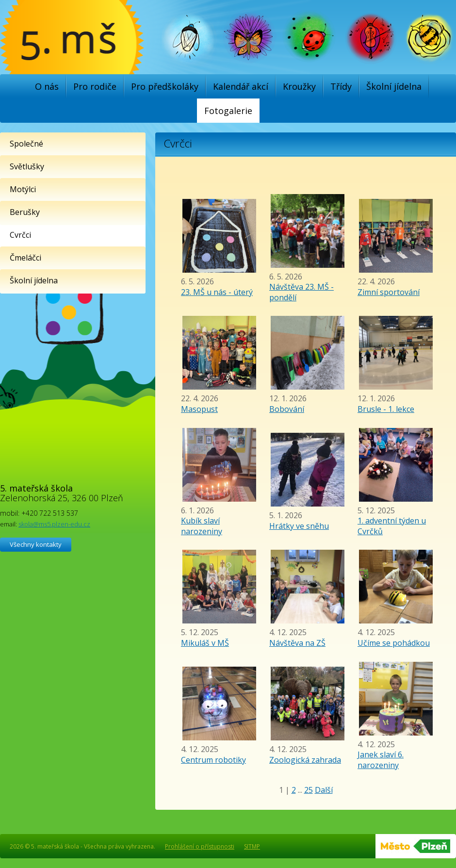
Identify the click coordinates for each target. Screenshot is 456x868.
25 (309, 790)
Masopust (199, 409)
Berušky (25, 212)
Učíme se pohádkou (394, 643)
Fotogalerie (228, 111)
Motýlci (23, 189)
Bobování (287, 409)
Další (324, 790)
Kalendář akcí (241, 86)
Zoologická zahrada (305, 760)
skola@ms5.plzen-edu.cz (54, 524)
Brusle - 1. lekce (386, 409)
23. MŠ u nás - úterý (217, 292)
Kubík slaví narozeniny (202, 526)
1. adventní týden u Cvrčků (392, 526)
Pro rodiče (95, 86)
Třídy (341, 86)
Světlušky (27, 166)
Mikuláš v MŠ (205, 643)
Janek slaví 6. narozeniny (381, 760)
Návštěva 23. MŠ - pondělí (301, 292)
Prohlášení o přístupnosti (200, 846)
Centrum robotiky (213, 760)
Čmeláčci (25, 258)
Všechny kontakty (36, 544)
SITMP (252, 846)
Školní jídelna (394, 86)
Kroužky (299, 86)
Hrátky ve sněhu (299, 526)
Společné (26, 144)
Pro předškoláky (165, 86)
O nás (47, 86)
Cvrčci (20, 235)
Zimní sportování (389, 292)
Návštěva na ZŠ (297, 643)
